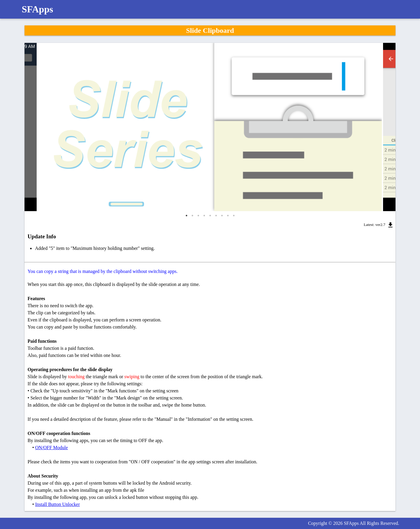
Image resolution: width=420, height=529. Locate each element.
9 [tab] (234, 216)
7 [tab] (222, 216)
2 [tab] (192, 216)
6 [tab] (216, 216)
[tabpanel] (210, 127)
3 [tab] (198, 216)
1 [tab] (187, 216)
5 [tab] (210, 216)
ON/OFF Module (52, 448)
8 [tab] (228, 216)
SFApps (38, 9)
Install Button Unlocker (57, 504)
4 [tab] (204, 216)
